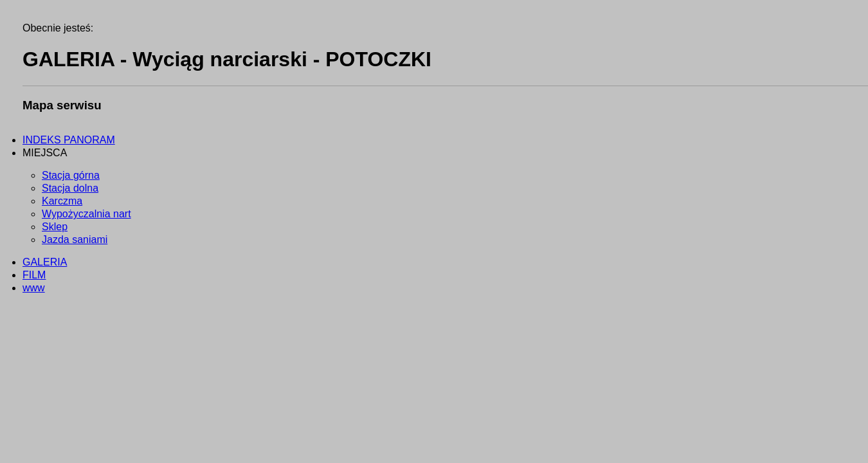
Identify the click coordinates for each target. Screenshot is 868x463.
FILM (34, 275)
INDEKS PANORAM (69, 140)
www (34, 288)
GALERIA (45, 262)
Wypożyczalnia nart (86, 214)
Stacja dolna (70, 188)
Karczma (62, 201)
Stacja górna (71, 175)
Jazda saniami (75, 240)
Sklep (55, 227)
